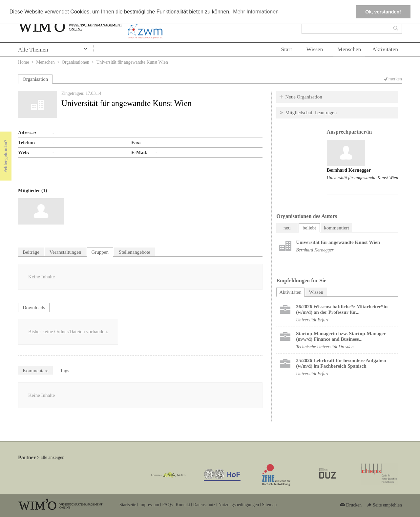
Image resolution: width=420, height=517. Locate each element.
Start (286, 49)
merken (395, 79)
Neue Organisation (304, 97)
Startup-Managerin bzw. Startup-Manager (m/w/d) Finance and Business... (341, 336)
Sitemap (269, 505)
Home (24, 62)
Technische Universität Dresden (325, 347)
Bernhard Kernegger (349, 170)
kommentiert (336, 228)
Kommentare (35, 371)
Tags (65, 371)
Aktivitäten (385, 49)
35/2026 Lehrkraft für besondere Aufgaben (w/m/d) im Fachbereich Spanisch (341, 363)
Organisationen (75, 62)
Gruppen (100, 252)
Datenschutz (204, 505)
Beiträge (31, 252)
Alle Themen (33, 50)
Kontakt (183, 505)
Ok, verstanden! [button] (383, 12)
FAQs (167, 505)
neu (287, 228)
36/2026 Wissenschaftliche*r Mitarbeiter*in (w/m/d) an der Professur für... (342, 309)
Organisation (35, 79)
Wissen (315, 49)
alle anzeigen (52, 457)
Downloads (34, 308)
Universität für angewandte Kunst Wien (363, 178)
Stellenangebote (135, 252)
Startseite (128, 505)
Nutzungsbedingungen (239, 505)
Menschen (349, 49)
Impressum (149, 505)
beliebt (309, 228)
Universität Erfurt (312, 320)
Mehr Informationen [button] (256, 12)
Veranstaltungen (65, 252)
